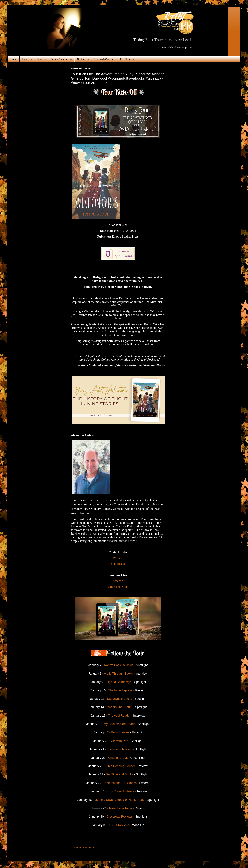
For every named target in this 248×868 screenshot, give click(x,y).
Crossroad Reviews (119, 817)
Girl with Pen (119, 741)
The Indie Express (120, 690)
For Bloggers (127, 59)
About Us (27, 59)
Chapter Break (118, 758)
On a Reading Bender (120, 766)
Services (41, 59)
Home (14, 59)
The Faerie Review (120, 749)
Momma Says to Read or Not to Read (119, 800)
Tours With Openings (104, 59)
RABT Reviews (119, 825)
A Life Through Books (118, 674)
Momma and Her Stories (120, 783)
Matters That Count (120, 707)
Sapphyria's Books (120, 699)
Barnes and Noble (118, 587)
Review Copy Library (61, 59)
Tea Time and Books (119, 774)
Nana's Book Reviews (119, 665)
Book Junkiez (120, 732)
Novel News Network (120, 791)
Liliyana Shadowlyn (119, 682)
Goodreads (118, 564)
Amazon (118, 581)
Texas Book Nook (120, 808)
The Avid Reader (119, 716)
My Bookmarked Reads (119, 724)
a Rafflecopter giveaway (83, 848)
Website (118, 558)
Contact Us (83, 59)
